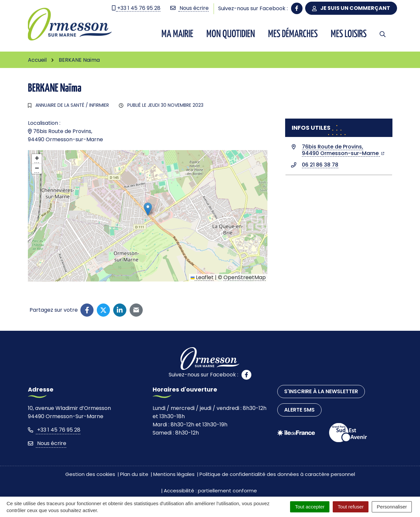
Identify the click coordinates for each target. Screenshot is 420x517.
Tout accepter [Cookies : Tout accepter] (310, 507)
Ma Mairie (177, 34)
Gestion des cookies (90, 474)
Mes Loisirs (349, 34)
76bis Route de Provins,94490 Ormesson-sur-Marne (343, 150)
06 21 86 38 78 (320, 165)
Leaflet (202, 277)
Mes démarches (293, 34)
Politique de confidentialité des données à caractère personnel (277, 474)
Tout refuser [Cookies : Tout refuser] (351, 507)
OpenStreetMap (245, 277)
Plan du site (134, 474)
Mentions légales (174, 474)
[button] (148, 209)
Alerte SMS (299, 410)
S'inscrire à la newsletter (321, 391)
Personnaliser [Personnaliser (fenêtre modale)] (392, 507)
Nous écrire (47, 443)
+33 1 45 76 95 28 (54, 430)
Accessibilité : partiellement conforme (210, 491)
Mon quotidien (231, 34)
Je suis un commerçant (351, 8)
